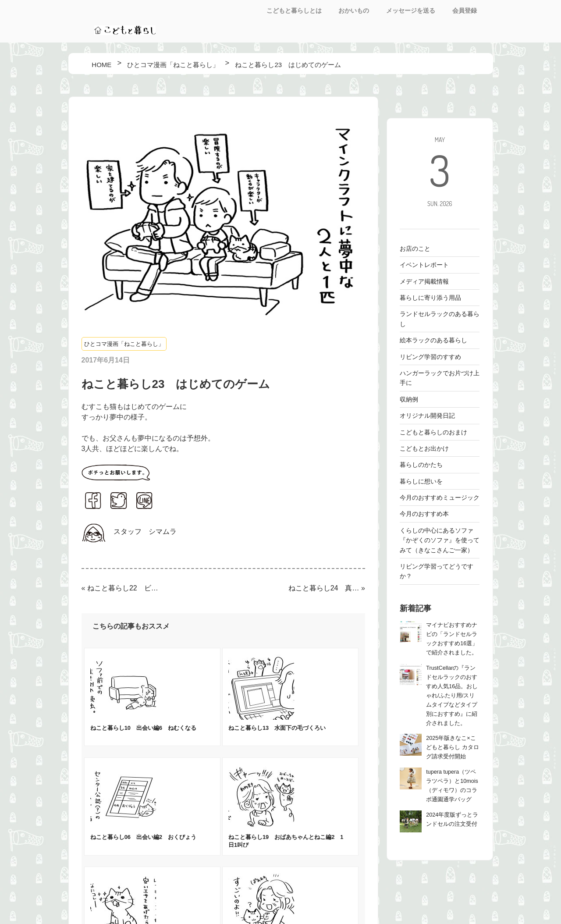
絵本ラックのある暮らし (433, 340)
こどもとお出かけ (424, 448)
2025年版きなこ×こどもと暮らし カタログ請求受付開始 (453, 747)
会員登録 (465, 11)
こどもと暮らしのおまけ (433, 432)
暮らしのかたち (421, 465)
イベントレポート (424, 265)
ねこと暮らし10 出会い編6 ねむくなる (143, 728)
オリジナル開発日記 (427, 416)
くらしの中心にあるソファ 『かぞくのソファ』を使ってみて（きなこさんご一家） (440, 540)
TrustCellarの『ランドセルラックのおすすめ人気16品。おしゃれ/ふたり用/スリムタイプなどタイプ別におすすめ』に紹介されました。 (452, 696)
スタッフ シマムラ (145, 531)
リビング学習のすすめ (430, 357)
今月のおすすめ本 (424, 514)
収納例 (409, 399)
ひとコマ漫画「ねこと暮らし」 (124, 344)
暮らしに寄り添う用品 (430, 298)
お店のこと (415, 249)
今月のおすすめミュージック (440, 498)
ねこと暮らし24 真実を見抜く (324, 588)
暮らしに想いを (421, 481)
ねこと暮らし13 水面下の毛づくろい (277, 728)
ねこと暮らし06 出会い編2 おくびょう (143, 837)
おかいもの (354, 11)
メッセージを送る (411, 11)
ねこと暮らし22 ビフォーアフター (123, 588)
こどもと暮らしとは (294, 11)
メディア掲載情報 (424, 281)
